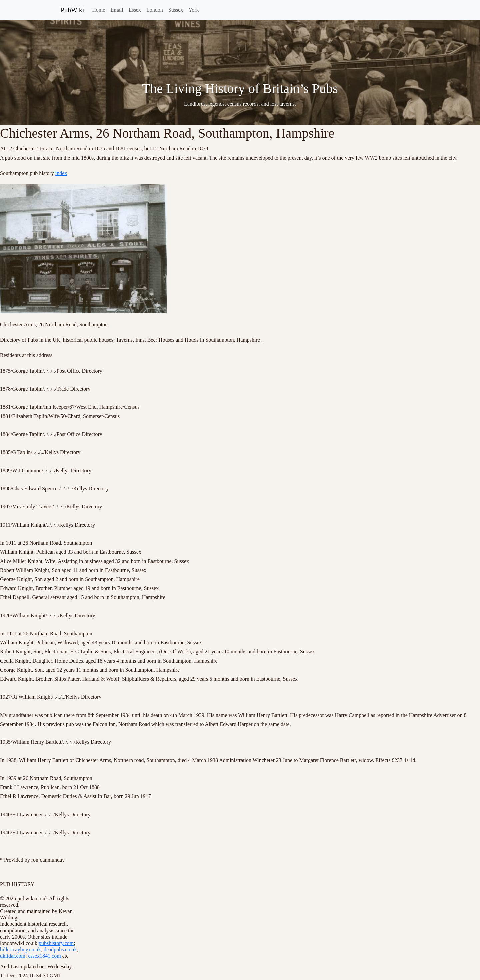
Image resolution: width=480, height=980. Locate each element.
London (155, 10)
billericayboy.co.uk (20, 950)
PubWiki (72, 10)
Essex (135, 10)
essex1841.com (44, 956)
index (61, 173)
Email (117, 10)
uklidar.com (13, 956)
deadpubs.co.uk (60, 950)
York (193, 10)
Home (98, 10)
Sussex (176, 10)
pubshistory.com (56, 943)
